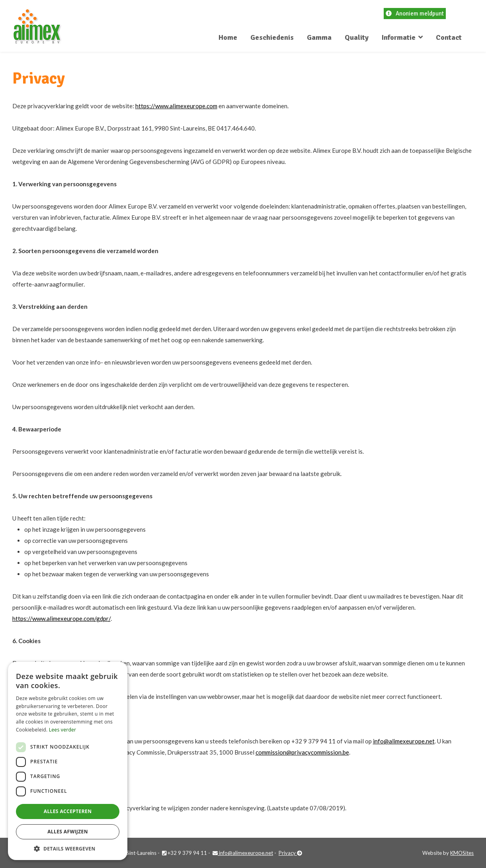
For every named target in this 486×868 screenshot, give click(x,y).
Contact (449, 37)
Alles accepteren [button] (68, 811)
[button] (68, 848)
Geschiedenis (272, 37)
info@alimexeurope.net (404, 741)
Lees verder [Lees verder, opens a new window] (63, 730)
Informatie (399, 37)
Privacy (290, 853)
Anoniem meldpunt (415, 14)
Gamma (319, 37)
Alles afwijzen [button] (68, 832)
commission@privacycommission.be (302, 752)
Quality (357, 37)
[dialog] (68, 761)
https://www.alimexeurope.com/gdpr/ (61, 618)
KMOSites (462, 853)
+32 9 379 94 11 (184, 853)
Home (228, 37)
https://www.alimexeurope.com (176, 106)
